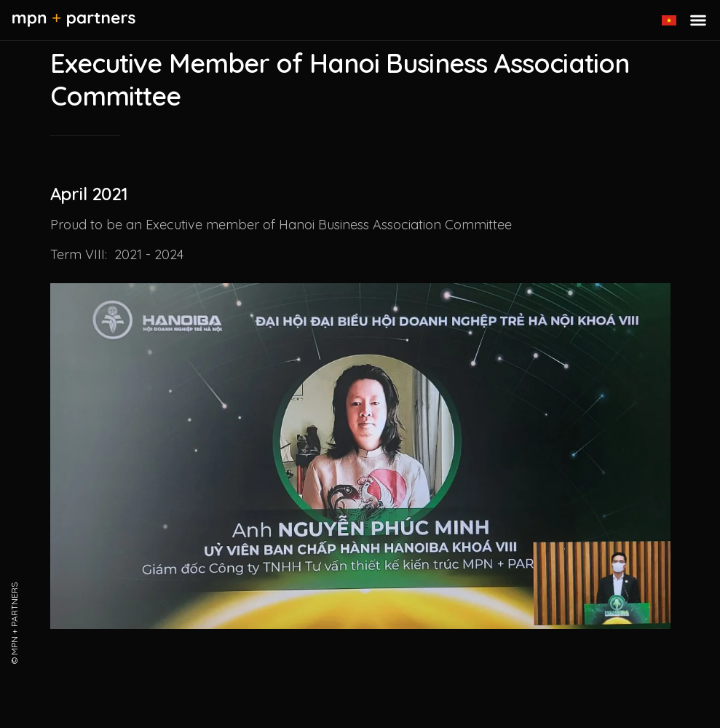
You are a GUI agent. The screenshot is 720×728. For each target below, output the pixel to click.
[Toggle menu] (698, 20)
